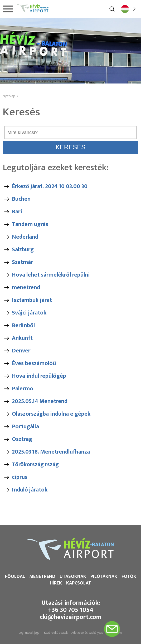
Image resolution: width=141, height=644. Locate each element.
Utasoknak (73, 577)
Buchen (21, 199)
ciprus (20, 477)
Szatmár (22, 262)
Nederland (25, 237)
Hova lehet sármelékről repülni (51, 275)
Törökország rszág (35, 464)
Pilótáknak (104, 577)
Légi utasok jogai (30, 633)
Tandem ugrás (30, 224)
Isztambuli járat (32, 300)
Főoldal (15, 577)
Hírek (56, 583)
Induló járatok (30, 490)
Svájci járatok (29, 313)
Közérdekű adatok (56, 633)
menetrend (26, 287)
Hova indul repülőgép (39, 376)
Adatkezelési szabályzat (87, 633)
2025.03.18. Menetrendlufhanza (51, 452)
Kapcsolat (79, 583)
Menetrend (42, 577)
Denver (21, 351)
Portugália (25, 427)
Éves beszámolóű (34, 363)
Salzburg (23, 250)
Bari (17, 212)
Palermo (23, 389)
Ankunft (22, 338)
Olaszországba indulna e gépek (51, 414)
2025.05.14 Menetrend (40, 401)
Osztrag (22, 439)
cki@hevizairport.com (71, 617)
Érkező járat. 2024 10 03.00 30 (50, 186)
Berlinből (23, 325)
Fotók (129, 577)
